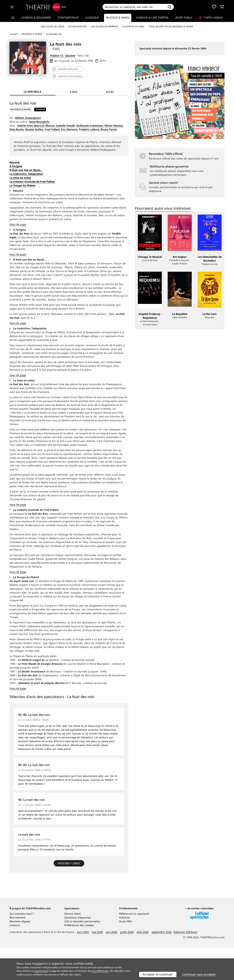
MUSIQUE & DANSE (21, 109)
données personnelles (87, 953)
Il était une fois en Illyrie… (26, 170)
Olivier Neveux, (114, 125)
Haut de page (18, 224)
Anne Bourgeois (39, 122)
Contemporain (68, 17)
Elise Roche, (17, 129)
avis (65, 69)
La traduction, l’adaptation (26, 174)
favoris (67, 76)
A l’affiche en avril (133, 26)
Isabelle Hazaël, (66, 125)
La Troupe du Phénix (22, 185)
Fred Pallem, (53, 129)
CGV (67, 953)
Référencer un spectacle (134, 946)
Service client (72, 946)
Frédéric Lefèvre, (89, 129)
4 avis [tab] (74, 92)
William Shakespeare (28, 118)
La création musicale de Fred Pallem (32, 182)
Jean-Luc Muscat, (45, 125)
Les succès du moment (105, 26)
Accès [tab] (110, 92)
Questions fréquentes (78, 950)
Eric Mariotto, (70, 129)
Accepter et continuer (158, 974)
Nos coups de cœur (52, 26)
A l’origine (16, 166)
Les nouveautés (78, 26)
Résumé (15, 162)
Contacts (15, 957)
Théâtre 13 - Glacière (63, 56)
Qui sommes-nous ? (22, 946)
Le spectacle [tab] (33, 92)
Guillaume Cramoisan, (90, 125)
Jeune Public (184, 17)
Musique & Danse (118, 17)
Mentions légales (20, 953)
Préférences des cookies (79, 957)
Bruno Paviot (109, 129)
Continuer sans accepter (199, 974)
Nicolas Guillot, (35, 129)
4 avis (56, 48)
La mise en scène (20, 178)
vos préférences (100, 971)
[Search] (134, 7)
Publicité (124, 950)
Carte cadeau (211, 17)
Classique (92, 17)
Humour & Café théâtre (152, 17)
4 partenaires (41, 971)
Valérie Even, (25, 125)
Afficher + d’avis (69, 863)
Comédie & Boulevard (36, 17)
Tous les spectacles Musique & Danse (171, 26)
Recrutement (17, 950)
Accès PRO (126, 953)
